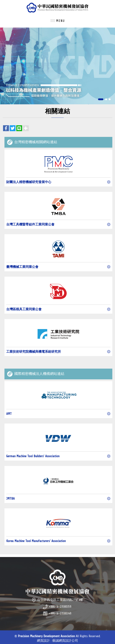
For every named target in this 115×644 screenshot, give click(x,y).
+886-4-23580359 (60, 612)
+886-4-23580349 (60, 619)
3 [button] (110, 99)
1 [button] (101, 99)
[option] (57, 66)
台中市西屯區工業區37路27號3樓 (60, 605)
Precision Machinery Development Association (57, 8)
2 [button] (106, 99)
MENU (58, 21)
